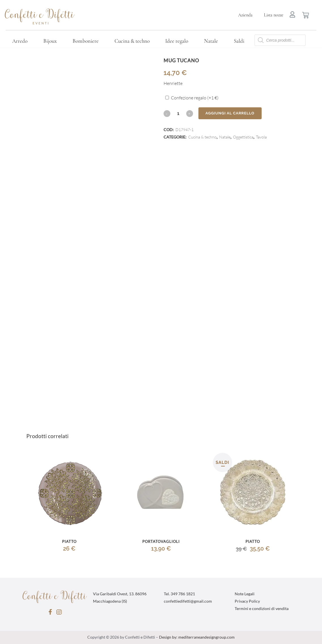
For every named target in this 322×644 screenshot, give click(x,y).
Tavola (261, 137)
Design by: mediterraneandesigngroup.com (197, 637)
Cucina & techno (132, 41)
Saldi (239, 41)
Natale (211, 41)
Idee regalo (177, 41)
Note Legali (245, 594)
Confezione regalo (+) (195, 98)
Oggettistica (243, 137)
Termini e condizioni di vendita (262, 609)
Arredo (20, 41)
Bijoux (50, 41)
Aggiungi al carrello (230, 113)
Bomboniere (86, 41)
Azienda (245, 15)
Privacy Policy (247, 602)
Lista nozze (274, 15)
